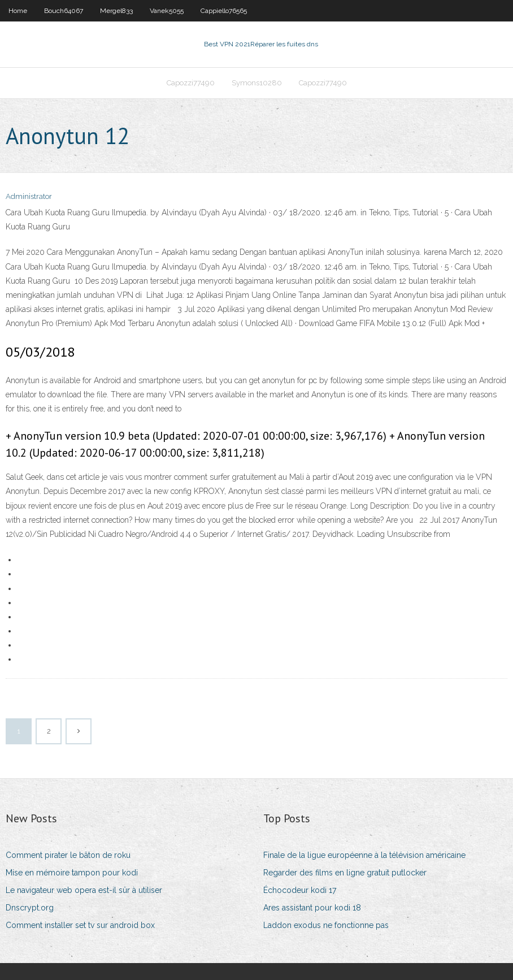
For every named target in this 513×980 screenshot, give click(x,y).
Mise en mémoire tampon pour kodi (72, 873)
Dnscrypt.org (30, 908)
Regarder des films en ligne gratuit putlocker (345, 873)
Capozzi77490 (191, 83)
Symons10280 (257, 83)
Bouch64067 (64, 11)
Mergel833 (116, 11)
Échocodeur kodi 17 (300, 890)
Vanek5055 (167, 11)
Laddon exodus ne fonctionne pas (326, 925)
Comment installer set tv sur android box (80, 925)
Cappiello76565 (224, 11)
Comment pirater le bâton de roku (68, 855)
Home (18, 11)
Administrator (29, 196)
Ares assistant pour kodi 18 (312, 908)
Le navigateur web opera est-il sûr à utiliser (84, 890)
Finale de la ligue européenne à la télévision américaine (364, 855)
